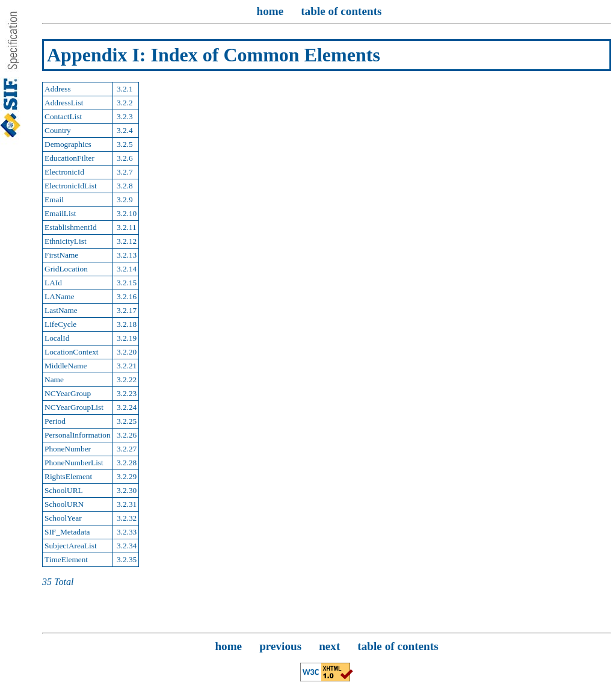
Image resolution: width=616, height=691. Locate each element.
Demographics (68, 144)
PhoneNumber (68, 449)
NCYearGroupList (74, 407)
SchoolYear (63, 518)
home (270, 11)
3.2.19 (126, 338)
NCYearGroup (68, 393)
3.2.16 (126, 296)
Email (54, 200)
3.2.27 (126, 449)
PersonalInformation (78, 435)
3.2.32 (126, 518)
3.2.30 (126, 490)
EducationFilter (69, 158)
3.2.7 (124, 172)
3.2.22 (126, 380)
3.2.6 (124, 158)
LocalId (57, 338)
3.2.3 (124, 116)
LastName (61, 310)
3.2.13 (126, 255)
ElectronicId (64, 172)
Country (58, 130)
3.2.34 (126, 546)
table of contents (341, 11)
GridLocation (66, 269)
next (329, 646)
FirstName (61, 255)
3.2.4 (124, 130)
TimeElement (66, 559)
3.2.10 (126, 213)
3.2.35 (126, 559)
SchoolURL (64, 490)
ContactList (63, 116)
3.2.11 (126, 227)
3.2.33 (126, 532)
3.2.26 (126, 435)
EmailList (60, 213)
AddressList (64, 103)
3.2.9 (124, 200)
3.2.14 (126, 269)
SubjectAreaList (71, 546)
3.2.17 (126, 310)
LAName (60, 296)
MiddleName (66, 366)
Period (55, 421)
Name (54, 380)
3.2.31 (126, 504)
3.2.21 (126, 366)
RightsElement (68, 476)
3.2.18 (126, 324)
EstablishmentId (71, 227)
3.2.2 (124, 103)
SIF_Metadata (67, 532)
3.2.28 (126, 463)
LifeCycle (60, 324)
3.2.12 (126, 241)
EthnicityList (66, 241)
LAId (53, 283)
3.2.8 (124, 186)
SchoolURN (64, 504)
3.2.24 (126, 407)
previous (280, 646)
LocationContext (72, 352)
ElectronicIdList (71, 186)
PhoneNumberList (74, 463)
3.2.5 (124, 144)
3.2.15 (126, 283)
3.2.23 (126, 393)
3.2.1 (124, 89)
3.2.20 (126, 352)
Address (58, 89)
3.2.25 (126, 421)
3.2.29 (126, 476)
